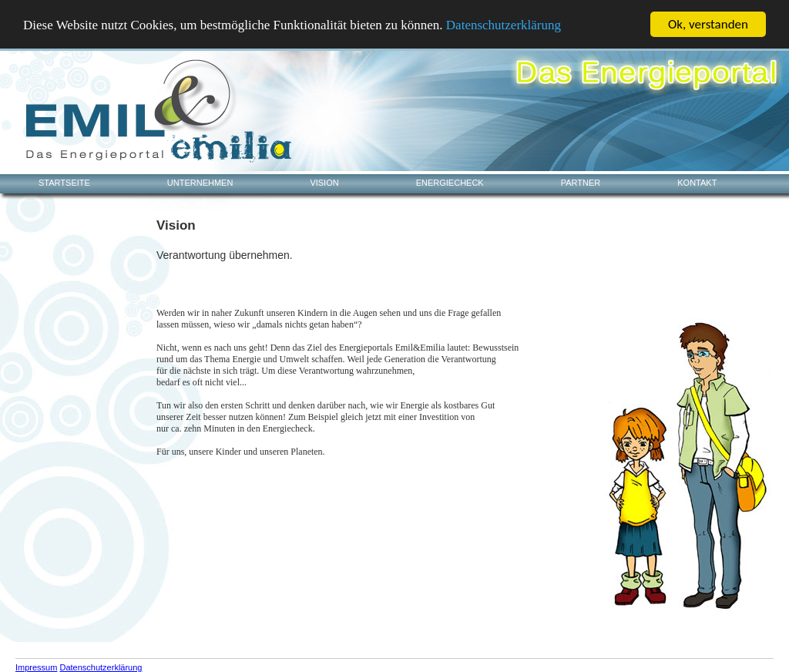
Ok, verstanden (708, 24)
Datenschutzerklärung (504, 24)
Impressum (36, 667)
